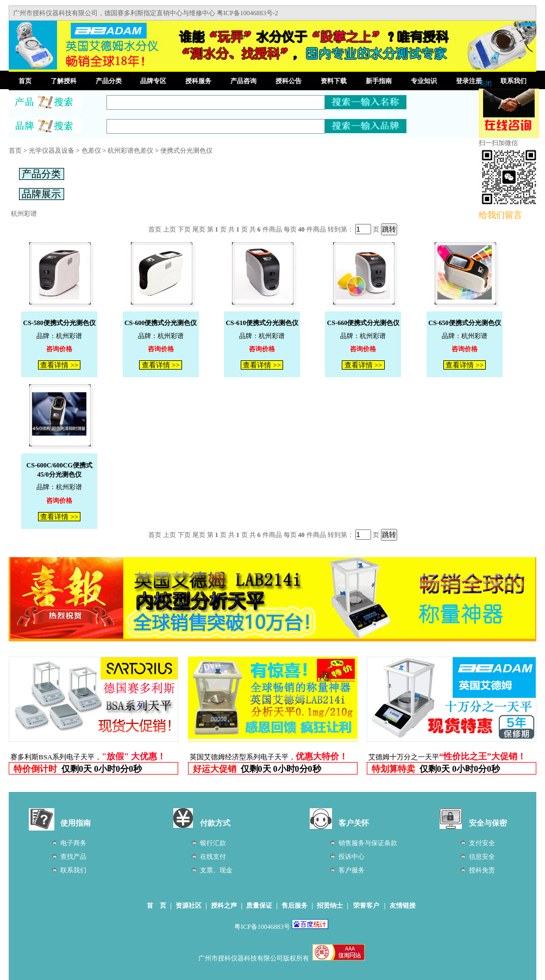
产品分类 (109, 81)
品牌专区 (153, 81)
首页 (25, 81)
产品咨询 (243, 81)
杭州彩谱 (24, 214)
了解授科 (64, 81)
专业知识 (424, 81)
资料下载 (334, 81)
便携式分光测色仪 (186, 151)
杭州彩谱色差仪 (130, 151)
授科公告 (289, 81)
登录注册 (469, 81)
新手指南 (379, 81)
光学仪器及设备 (52, 151)
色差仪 (91, 151)
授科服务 (198, 81)
